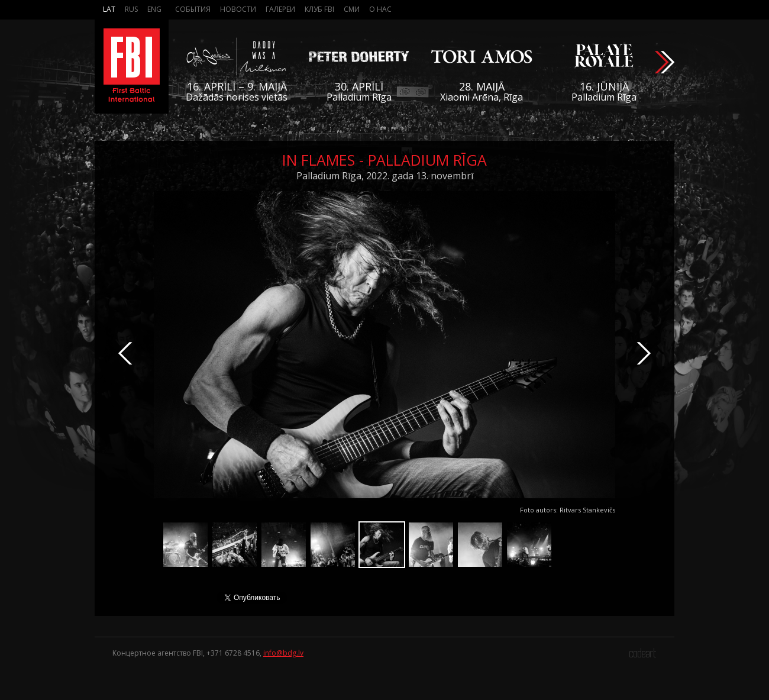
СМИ (352, 9)
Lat (109, 9)
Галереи (280, 9)
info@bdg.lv (283, 653)
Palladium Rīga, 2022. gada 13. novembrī (385, 176)
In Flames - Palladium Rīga (384, 160)
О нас (380, 9)
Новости (238, 9)
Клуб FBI (319, 9)
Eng (154, 9)
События (193, 9)
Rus (131, 9)
